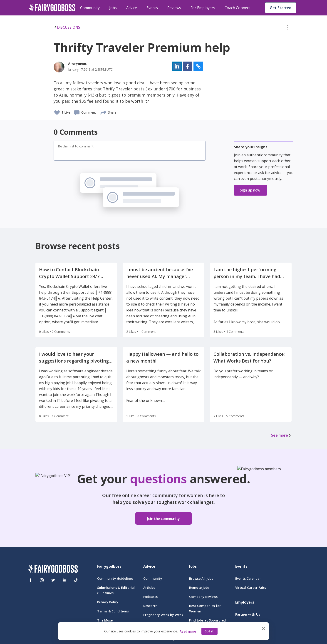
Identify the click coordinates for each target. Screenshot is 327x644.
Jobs (113, 8)
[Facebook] (30, 580)
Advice (132, 8)
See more (281, 435)
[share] (104, 112)
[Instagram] (42, 580)
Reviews (174, 8)
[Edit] (287, 28)
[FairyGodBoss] (53, 570)
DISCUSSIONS (67, 27)
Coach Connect (237, 8)
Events (152, 8)
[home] (52, 8)
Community (90, 8)
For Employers (203, 8)
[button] (287, 28)
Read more (188, 631)
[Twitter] (53, 580)
